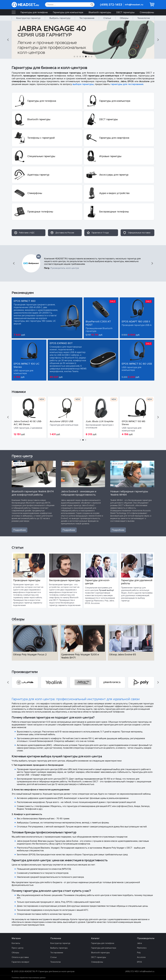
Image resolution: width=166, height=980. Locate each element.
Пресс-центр (22, 456)
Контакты (16, 943)
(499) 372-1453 (111, 5)
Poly (139, 953)
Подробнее (20, 530)
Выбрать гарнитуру (60, 18)
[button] (8, 40)
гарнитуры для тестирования (127, 84)
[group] (25, 682)
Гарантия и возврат (20, 962)
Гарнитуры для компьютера (68, 12)
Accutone (141, 957)
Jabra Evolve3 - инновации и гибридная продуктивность (79, 493)
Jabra (139, 943)
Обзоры (124, 18)
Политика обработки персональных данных (29, 978)
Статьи (107, 18)
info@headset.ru (134, 5)
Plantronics (142, 948)
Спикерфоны (147, 12)
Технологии (144, 18)
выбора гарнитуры (83, 84)
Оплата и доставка (20, 957)
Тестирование (87, 18)
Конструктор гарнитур (28, 18)
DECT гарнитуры (125, 12)
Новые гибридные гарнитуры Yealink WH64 (129, 493)
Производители (25, 672)
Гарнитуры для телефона (34, 12)
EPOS (139, 962)
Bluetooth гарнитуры (100, 12)
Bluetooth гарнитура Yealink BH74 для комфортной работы (33, 493)
